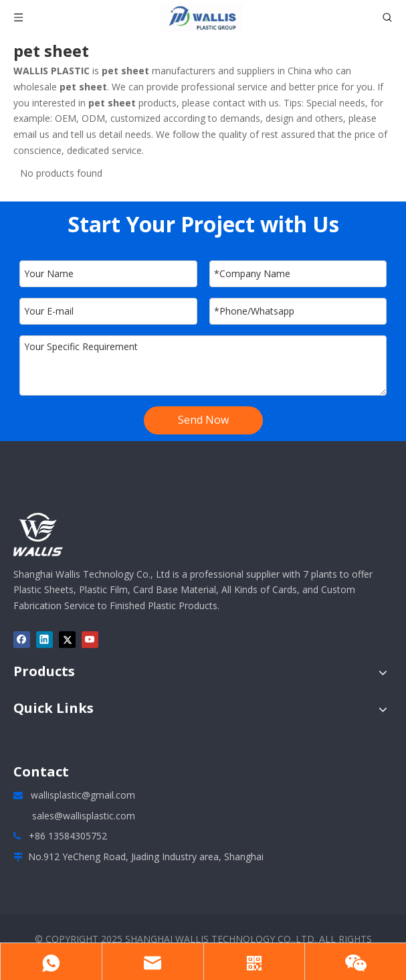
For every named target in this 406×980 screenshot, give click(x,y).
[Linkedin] (44, 639)
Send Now (203, 420)
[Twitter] (67, 639)
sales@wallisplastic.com (84, 816)
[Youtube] (90, 639)
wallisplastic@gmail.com (83, 795)
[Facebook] (22, 639)
